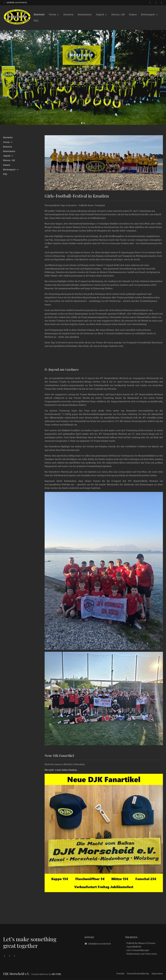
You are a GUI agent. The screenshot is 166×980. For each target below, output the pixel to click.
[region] (83, 77)
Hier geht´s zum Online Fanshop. (61, 770)
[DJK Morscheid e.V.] (17, 18)
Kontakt (120, 974)
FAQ (5, 174)
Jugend (7, 156)
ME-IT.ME (56, 974)
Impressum (157, 974)
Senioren (8, 147)
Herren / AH (9, 160)
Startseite (8, 137)
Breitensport (9, 169)
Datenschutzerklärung (138, 974)
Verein (6, 142)
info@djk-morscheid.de (17, 2)
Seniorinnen (9, 151)
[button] (3, 77)
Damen (7, 165)
